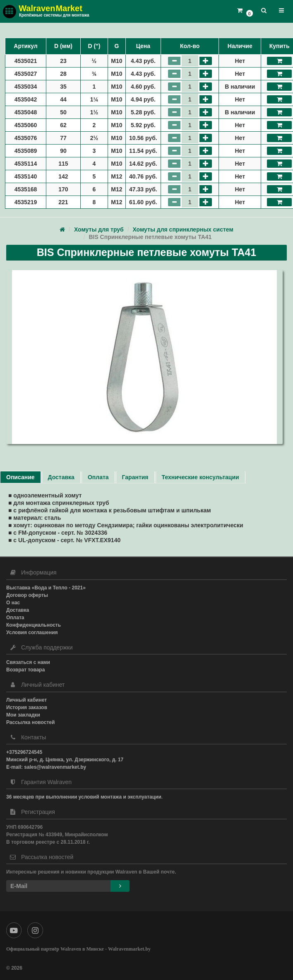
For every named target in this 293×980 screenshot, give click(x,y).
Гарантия (135, 477)
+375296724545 (24, 752)
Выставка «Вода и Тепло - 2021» (46, 588)
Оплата (98, 477)
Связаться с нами (28, 662)
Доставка (61, 477)
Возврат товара (25, 670)
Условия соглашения (32, 632)
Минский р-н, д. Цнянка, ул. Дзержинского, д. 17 (65, 760)
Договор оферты (27, 595)
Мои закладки (23, 715)
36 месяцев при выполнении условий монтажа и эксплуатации (84, 797)
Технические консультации (201, 477)
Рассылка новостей (30, 722)
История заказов (27, 707)
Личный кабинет (26, 700)
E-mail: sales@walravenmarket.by (46, 767)
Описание (20, 477)
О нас (13, 603)
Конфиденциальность (34, 625)
